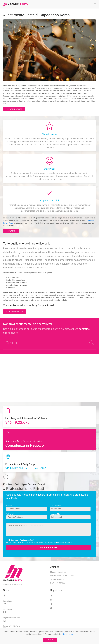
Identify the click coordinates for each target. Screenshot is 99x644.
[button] (95, 4)
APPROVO (50, 640)
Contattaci (11, 231)
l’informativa (22, 542)
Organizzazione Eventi (12, 618)
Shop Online (8, 610)
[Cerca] (49, 343)
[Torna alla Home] (16, 4)
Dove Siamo (8, 601)
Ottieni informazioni (15, 312)
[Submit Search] (92, 343)
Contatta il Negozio (14, 109)
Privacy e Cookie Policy (12, 626)
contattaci (85, 329)
